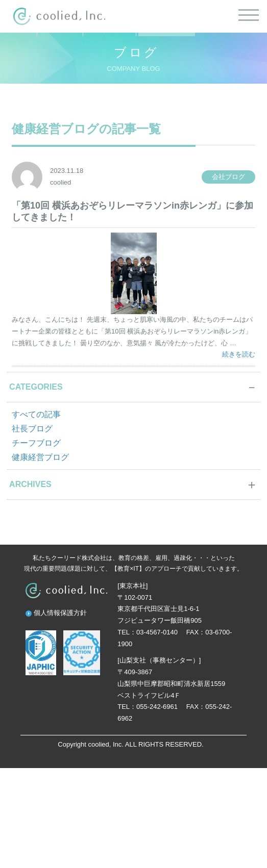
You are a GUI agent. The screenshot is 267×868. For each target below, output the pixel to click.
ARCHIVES (30, 484)
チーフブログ (36, 443)
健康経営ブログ (40, 457)
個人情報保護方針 (60, 613)
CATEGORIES (36, 387)
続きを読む (239, 353)
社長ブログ (32, 429)
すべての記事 (36, 414)
